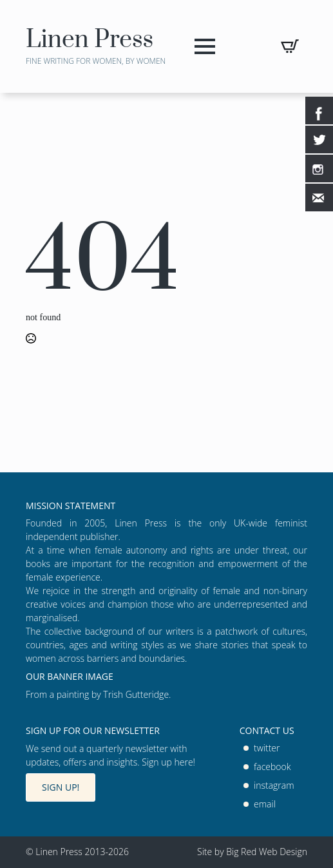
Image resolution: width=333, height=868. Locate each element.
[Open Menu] (205, 46)
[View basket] (290, 46)
